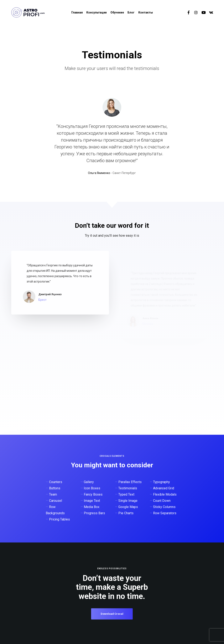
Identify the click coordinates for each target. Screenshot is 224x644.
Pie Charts (126, 513)
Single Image (128, 501)
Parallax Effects (130, 482)
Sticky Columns (164, 507)
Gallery (89, 482)
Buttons (55, 488)
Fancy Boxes (93, 494)
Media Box (92, 507)
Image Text (92, 501)
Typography (162, 482)
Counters (56, 482)
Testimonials (128, 488)
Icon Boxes (92, 488)
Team (53, 494)
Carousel (56, 501)
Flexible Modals (165, 494)
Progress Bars (94, 513)
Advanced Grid (164, 488)
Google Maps (128, 507)
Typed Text (126, 494)
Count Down (162, 501)
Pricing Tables (59, 519)
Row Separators (165, 513)
